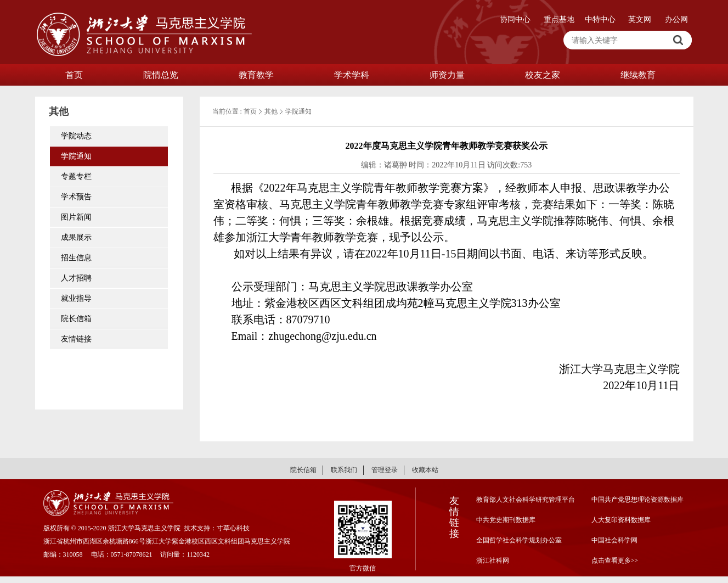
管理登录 (385, 470)
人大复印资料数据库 (621, 520)
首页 (74, 75)
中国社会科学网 (614, 540)
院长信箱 (76, 319)
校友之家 (543, 75)
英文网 (640, 19)
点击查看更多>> (615, 560)
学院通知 (76, 156)
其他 (271, 111)
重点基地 (559, 19)
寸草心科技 (233, 528)
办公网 (676, 19)
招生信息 (76, 258)
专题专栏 (76, 176)
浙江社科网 (493, 560)
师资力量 (447, 75)
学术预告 (76, 197)
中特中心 (600, 19)
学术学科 (352, 75)
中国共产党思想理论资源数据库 (637, 500)
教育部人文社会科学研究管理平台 (526, 500)
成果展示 (76, 237)
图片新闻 (76, 217)
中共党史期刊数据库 (506, 520)
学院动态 (76, 136)
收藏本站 (425, 470)
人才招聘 (76, 278)
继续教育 (638, 75)
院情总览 (161, 75)
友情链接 (76, 339)
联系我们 (344, 470)
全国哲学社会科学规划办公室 (519, 540)
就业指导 (76, 298)
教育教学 (256, 75)
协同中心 (515, 19)
